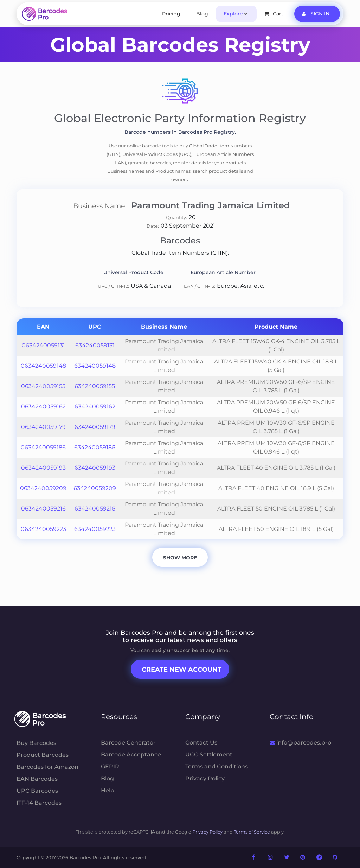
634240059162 (95, 407)
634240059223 (95, 529)
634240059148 (95, 366)
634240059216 (95, 509)
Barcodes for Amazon (47, 767)
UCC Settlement (209, 755)
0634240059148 (43, 366)
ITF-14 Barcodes (39, 803)
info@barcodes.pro (300, 743)
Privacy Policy (205, 778)
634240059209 (95, 488)
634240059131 (95, 345)
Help (108, 790)
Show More (180, 558)
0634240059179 (43, 427)
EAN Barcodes (37, 779)
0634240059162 (43, 407)
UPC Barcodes (37, 791)
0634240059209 (43, 488)
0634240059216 (43, 509)
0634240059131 (43, 345)
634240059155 (95, 386)
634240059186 (95, 447)
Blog (202, 14)
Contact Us (201, 743)
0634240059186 (43, 447)
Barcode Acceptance (131, 755)
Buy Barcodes (36, 743)
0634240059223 (43, 529)
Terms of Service (252, 832)
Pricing (171, 14)
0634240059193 (43, 468)
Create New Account (182, 670)
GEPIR (110, 766)
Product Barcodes (43, 755)
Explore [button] (233, 14)
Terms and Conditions (217, 766)
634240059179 (95, 427)
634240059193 (95, 468)
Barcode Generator (128, 743)
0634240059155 (43, 386)
